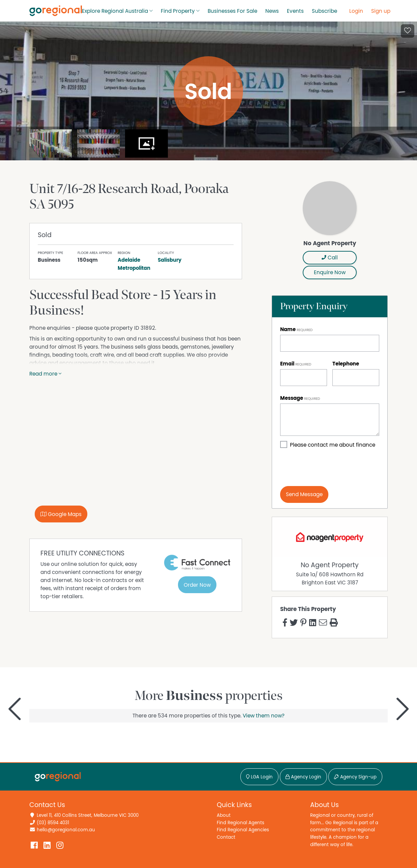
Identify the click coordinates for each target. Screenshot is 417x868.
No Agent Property (330, 565)
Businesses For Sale (232, 11)
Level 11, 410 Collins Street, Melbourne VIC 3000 (88, 815)
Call (330, 258)
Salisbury (170, 260)
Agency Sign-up (355, 777)
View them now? (264, 716)
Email (287, 364)
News (272, 11)
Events (295, 11)
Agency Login (303, 777)
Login (356, 11)
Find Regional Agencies (243, 830)
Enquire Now (330, 272)
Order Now (197, 585)
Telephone (346, 364)
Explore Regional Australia (115, 11)
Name (288, 329)
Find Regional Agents (241, 823)
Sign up (381, 11)
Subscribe (324, 11)
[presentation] (331, 468)
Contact (226, 837)
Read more (45, 374)
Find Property (178, 11)
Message (292, 398)
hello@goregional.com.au (66, 830)
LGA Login (259, 777)
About (224, 815)
